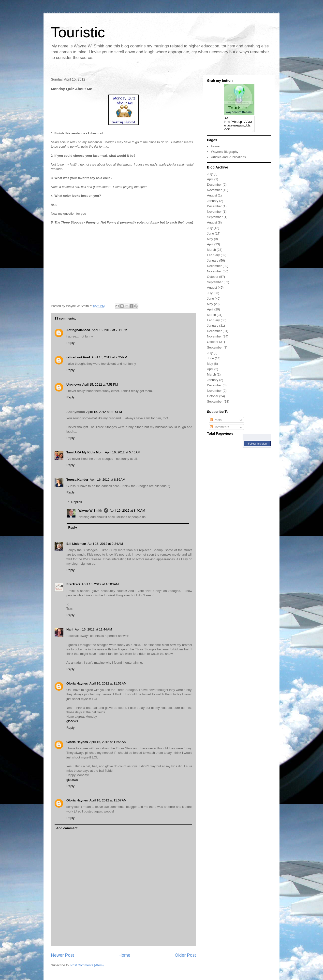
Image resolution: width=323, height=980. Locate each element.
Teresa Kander (77, 480)
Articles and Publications (228, 160)
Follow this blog (257, 447)
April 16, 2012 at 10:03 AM (100, 584)
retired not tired (78, 357)
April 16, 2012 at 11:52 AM (108, 683)
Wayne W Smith (90, 511)
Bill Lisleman (76, 544)
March (211, 253)
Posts (216, 423)
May (210, 242)
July (210, 177)
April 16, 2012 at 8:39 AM (107, 480)
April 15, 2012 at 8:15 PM (104, 412)
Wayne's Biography (225, 155)
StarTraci (73, 584)
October (213, 280)
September (215, 220)
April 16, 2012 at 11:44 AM (93, 629)
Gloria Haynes (77, 683)
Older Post (185, 955)
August (212, 198)
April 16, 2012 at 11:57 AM (108, 800)
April (210, 182)
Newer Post (62, 955)
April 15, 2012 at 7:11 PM (110, 330)
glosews (72, 721)
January (213, 204)
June (210, 236)
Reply (70, 343)
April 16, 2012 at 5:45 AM (123, 452)
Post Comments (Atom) (87, 965)
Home (125, 955)
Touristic (78, 32)
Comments (220, 430)
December (214, 188)
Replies (77, 502)
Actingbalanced (78, 330)
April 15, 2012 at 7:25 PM (109, 357)
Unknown (74, 385)
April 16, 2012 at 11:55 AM (108, 742)
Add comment (67, 828)
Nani (70, 629)
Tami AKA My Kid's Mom (85, 452)
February (213, 258)
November (214, 193)
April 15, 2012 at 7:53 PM (100, 385)
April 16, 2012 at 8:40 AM (127, 511)
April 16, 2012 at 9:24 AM (105, 544)
